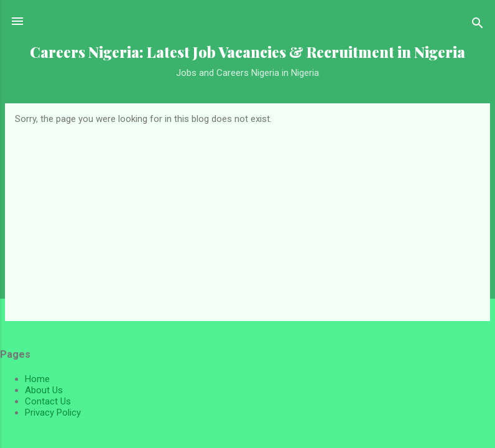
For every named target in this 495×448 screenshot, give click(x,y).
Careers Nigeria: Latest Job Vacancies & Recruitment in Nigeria (247, 52)
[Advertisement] (247, 218)
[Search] (478, 25)
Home (37, 379)
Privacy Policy (53, 413)
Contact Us (48, 401)
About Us (44, 390)
